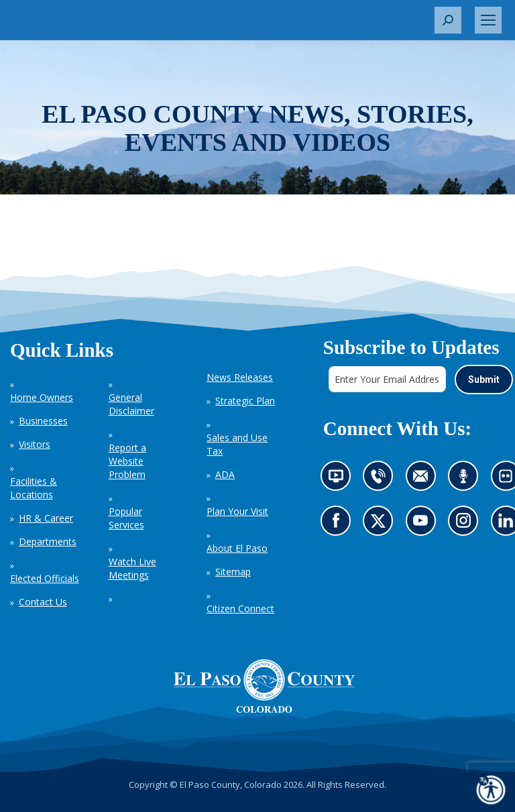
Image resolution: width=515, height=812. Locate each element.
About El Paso (237, 548)
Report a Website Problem (127, 461)
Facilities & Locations (34, 488)
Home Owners (42, 397)
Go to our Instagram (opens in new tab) (467, 525)
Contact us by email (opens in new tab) (424, 480)
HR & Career (46, 518)
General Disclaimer (131, 404)
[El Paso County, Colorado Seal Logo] (264, 686)
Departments (48, 541)
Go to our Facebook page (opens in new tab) (338, 525)
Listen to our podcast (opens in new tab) (466, 480)
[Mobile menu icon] (488, 20)
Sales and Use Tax (237, 444)
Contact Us (43, 602)
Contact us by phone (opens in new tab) (381, 480)
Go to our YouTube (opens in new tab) (423, 525)
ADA (225, 474)
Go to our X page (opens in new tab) (381, 525)
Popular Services (126, 518)
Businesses (43, 421)
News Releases (240, 377)
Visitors (35, 444)
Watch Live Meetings (132, 568)
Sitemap (233, 572)
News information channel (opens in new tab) (339, 480)
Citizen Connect (240, 608)
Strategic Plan (245, 401)
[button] (448, 20)
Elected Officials (45, 578)
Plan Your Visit (237, 511)
